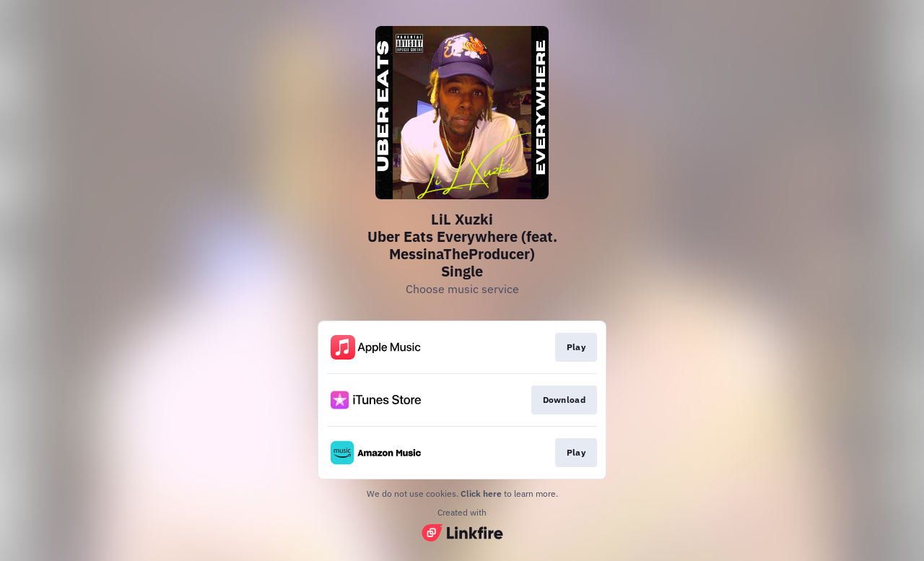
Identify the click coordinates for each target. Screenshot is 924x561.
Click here (481, 493)
